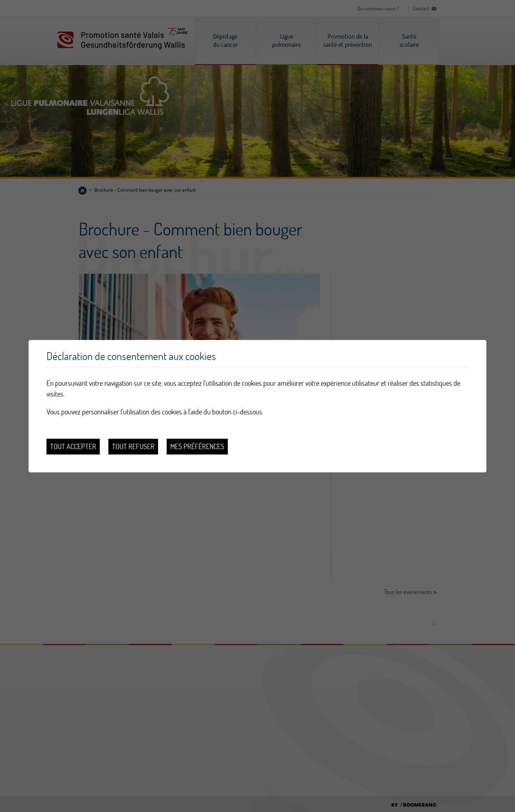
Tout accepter (73, 446)
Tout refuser (133, 446)
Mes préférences (197, 446)
